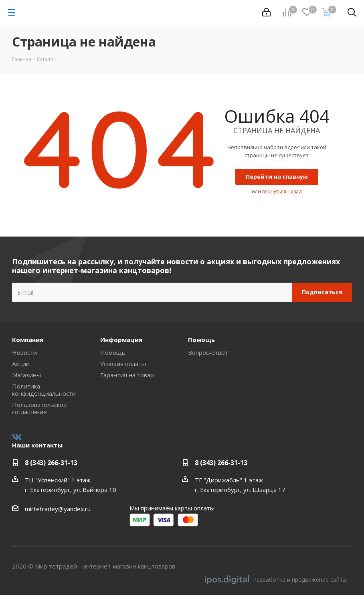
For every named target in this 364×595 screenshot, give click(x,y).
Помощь (113, 352)
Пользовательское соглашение (39, 408)
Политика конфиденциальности (44, 390)
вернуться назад (282, 191)
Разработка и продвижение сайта (275, 580)
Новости (24, 352)
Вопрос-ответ (208, 352)
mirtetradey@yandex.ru (58, 509)
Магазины (26, 375)
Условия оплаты (123, 364)
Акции (21, 364)
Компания (28, 340)
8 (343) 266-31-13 (51, 463)
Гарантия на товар (127, 375)
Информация (121, 340)
